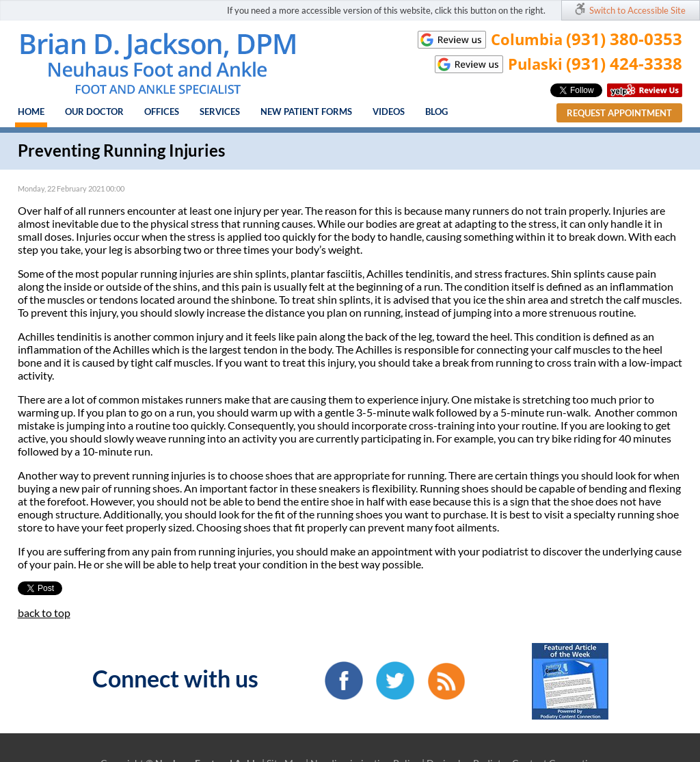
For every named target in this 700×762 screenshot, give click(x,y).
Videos (389, 111)
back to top (44, 613)
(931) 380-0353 (624, 39)
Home (31, 111)
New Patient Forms (306, 111)
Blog (436, 111)
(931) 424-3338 (624, 63)
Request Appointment (619, 113)
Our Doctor (94, 111)
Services (220, 111)
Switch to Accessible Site (637, 10)
